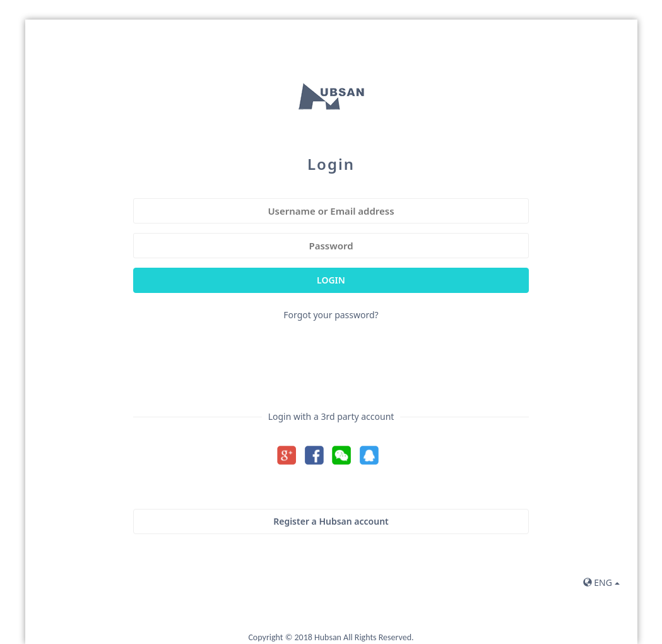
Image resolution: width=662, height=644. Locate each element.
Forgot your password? (331, 315)
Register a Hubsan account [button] (331, 521)
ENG (601, 582)
